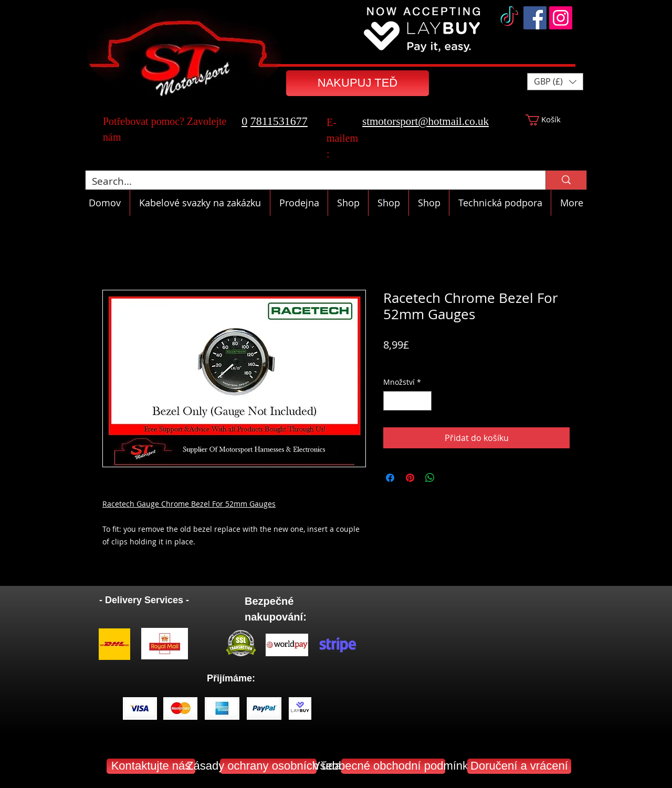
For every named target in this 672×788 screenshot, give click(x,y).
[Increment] (423, 401)
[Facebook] (535, 18)
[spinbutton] (407, 401)
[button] (555, 82)
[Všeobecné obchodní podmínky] (393, 766)
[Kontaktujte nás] (151, 766)
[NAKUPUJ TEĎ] (358, 83)
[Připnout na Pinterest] (410, 478)
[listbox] (555, 82)
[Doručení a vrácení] (519, 766)
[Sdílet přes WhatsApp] (430, 478)
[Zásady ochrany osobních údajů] (268, 766)
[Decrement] (391, 401)
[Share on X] (450, 478)
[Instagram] (561, 18)
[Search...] (308, 181)
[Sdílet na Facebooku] (390, 478)
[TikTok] (509, 18)
